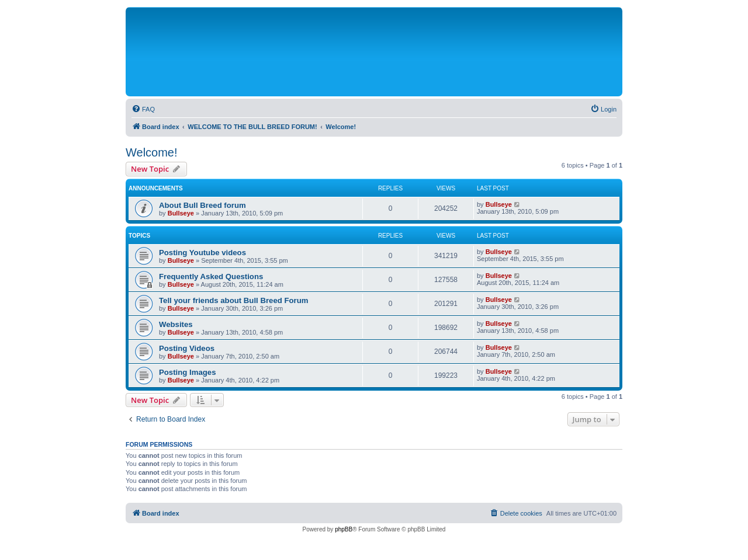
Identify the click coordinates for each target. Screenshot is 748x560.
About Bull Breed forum (202, 205)
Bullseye (181, 213)
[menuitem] (143, 109)
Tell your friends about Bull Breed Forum (233, 300)
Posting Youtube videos (202, 253)
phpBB (344, 529)
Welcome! (152, 152)
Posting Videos (187, 348)
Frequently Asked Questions (211, 276)
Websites (176, 324)
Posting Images (187, 372)
